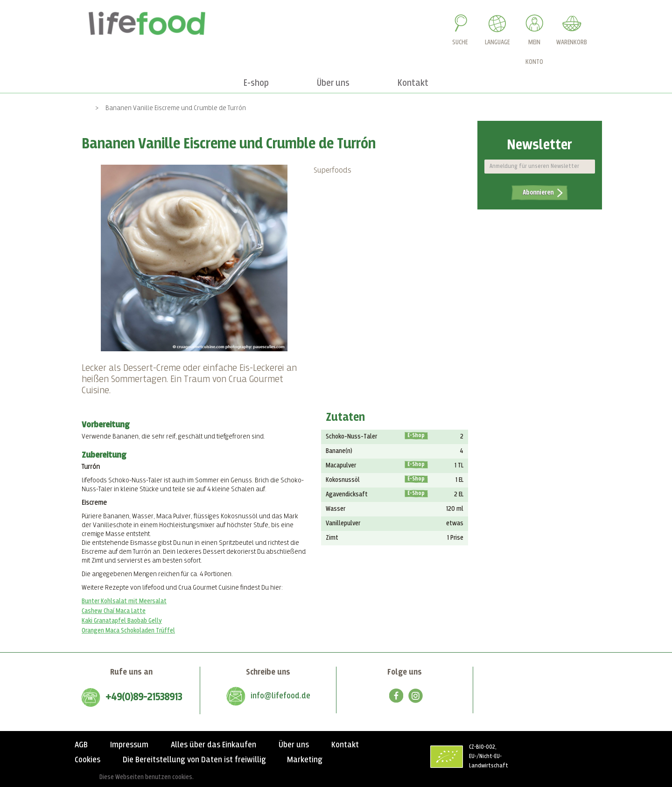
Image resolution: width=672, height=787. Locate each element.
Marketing (305, 760)
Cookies (87, 760)
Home (80, 108)
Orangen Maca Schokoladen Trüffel (128, 631)
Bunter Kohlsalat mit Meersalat (124, 601)
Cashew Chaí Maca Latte (114, 611)
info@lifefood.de (280, 696)
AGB (81, 745)
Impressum (129, 745)
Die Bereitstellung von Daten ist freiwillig (194, 760)
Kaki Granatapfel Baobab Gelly (122, 621)
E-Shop (416, 436)
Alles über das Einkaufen (213, 745)
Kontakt (345, 745)
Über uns (294, 745)
